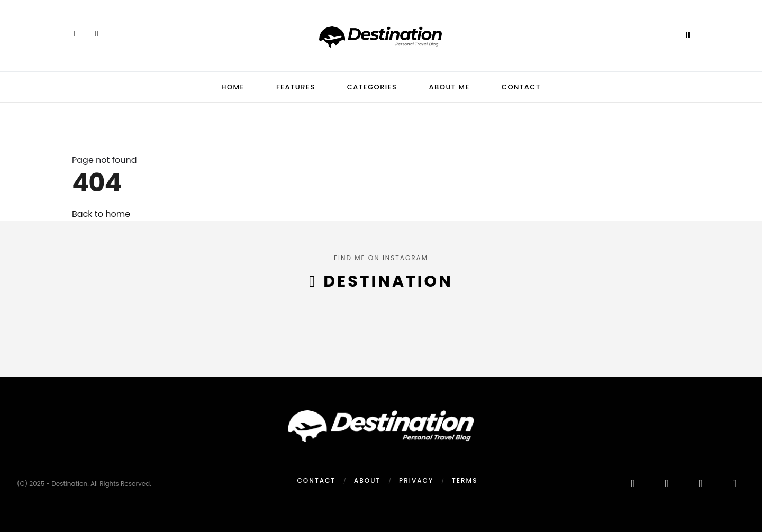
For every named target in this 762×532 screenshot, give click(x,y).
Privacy (416, 480)
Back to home (101, 214)
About (367, 480)
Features (296, 87)
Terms (465, 480)
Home (233, 87)
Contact (521, 87)
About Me (449, 87)
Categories (372, 87)
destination (388, 281)
